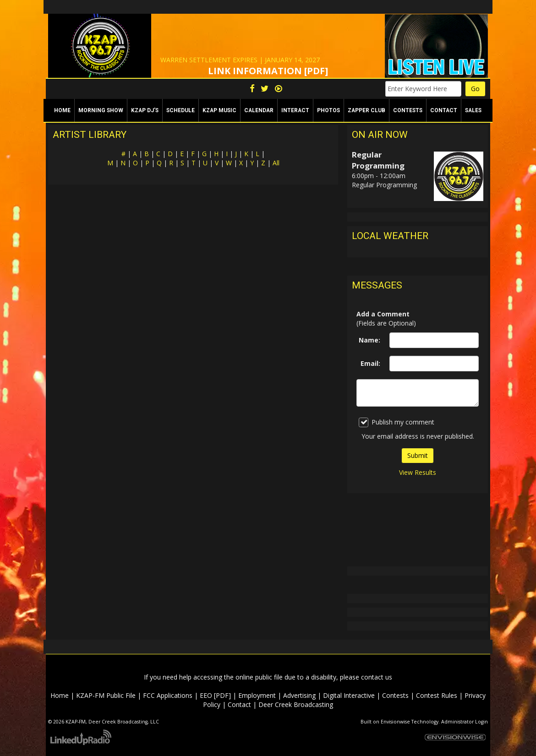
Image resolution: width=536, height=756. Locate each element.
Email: (370, 363)
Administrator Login (465, 722)
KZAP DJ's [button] (145, 110)
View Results (418, 472)
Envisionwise (395, 722)
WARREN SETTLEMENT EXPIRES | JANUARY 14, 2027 (240, 60)
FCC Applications (168, 695)
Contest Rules (437, 695)
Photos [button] (328, 110)
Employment (257, 695)
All (276, 163)
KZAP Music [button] (219, 110)
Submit (418, 455)
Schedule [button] (180, 110)
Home (62, 110)
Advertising (299, 695)
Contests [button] (408, 110)
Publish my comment (397, 422)
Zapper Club (366, 110)
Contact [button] (444, 110)
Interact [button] (295, 110)
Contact (239, 704)
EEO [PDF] (215, 695)
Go (475, 89)
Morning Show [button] (101, 110)
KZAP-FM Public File (106, 695)
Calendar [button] (259, 110)
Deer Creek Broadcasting (296, 704)
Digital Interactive (349, 695)
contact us (377, 677)
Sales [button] (473, 110)
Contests (395, 695)
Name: (369, 340)
